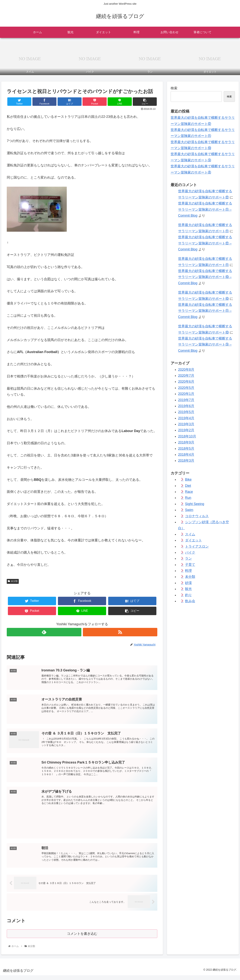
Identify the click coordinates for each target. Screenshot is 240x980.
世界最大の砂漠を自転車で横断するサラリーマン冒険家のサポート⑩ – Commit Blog (205, 277)
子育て (190, 565)
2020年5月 (186, 388)
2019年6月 (186, 406)
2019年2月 (186, 430)
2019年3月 (186, 424)
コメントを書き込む (82, 938)
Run (188, 498)
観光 (188, 589)
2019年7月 (186, 400)
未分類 (13, 581)
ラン (188, 558)
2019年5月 (186, 412)
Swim (189, 510)
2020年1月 (186, 394)
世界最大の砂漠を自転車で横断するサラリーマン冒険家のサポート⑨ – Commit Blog (205, 345)
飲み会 (190, 601)
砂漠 (188, 583)
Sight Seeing (195, 504)
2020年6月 (186, 382)
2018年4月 (186, 455)
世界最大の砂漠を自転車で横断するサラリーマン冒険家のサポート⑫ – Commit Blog (205, 243)
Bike (188, 479)
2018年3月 (186, 461)
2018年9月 (186, 442)
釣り (188, 595)
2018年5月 (186, 449)
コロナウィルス (197, 516)
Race (189, 492)
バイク (190, 552)
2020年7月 (186, 376)
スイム (190, 534)
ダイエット (193, 540)
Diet (188, 486)
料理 (188, 571)
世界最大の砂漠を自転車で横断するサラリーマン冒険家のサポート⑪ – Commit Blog (205, 209)
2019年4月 (186, 418)
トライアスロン (197, 546)
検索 (174, 88)
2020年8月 (186, 370)
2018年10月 (187, 436)
